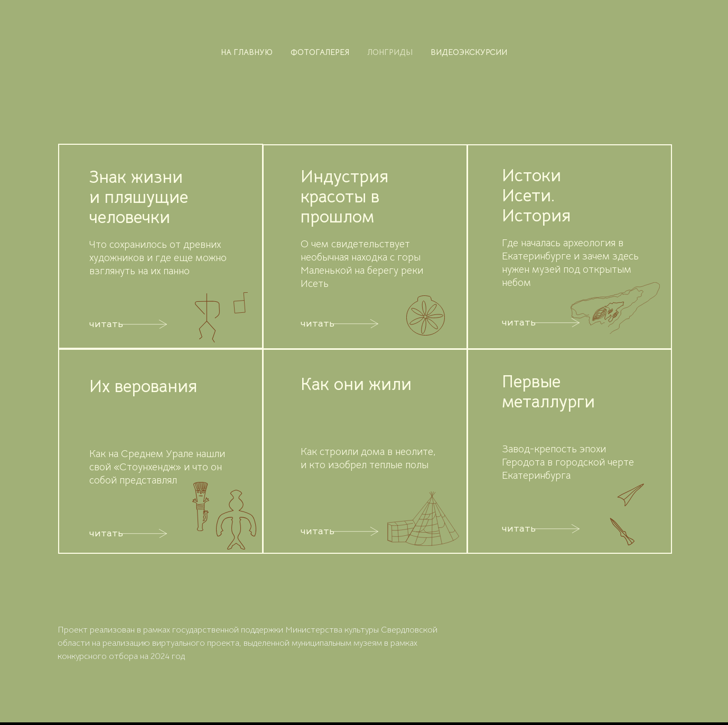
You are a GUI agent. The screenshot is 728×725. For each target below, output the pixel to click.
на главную (247, 52)
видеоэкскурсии (469, 52)
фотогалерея (320, 52)
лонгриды (390, 52)
